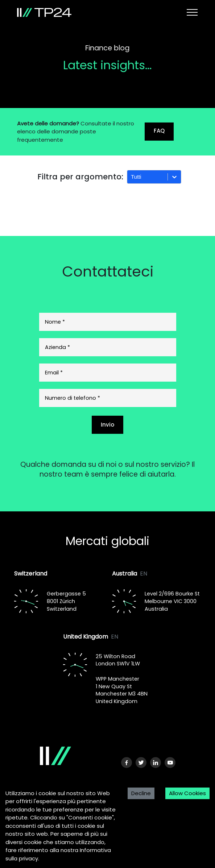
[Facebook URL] (127, 763)
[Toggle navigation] (192, 12)
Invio (107, 425)
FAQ (159, 131)
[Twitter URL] (141, 763)
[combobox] (132, 177)
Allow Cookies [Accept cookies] (187, 793)
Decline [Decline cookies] (141, 793)
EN (144, 574)
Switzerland (31, 574)
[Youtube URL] (170, 763)
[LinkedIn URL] (156, 763)
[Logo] (51, 756)
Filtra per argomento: (80, 177)
